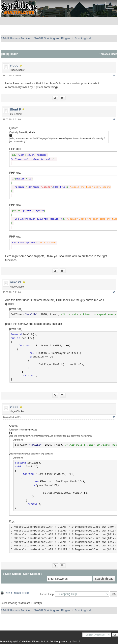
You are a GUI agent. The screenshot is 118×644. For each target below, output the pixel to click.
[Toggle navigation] (110, 5)
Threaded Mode (108, 54)
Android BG (47, 641)
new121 (16, 282)
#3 (114, 292)
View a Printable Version (17, 593)
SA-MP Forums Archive (15, 38)
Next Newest (32, 574)
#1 (114, 75)
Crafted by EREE (27, 641)
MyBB (15, 641)
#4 (114, 417)
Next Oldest (13, 574)
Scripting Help (83, 38)
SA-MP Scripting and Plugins (52, 38)
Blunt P (16, 109)
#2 (114, 119)
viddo (14, 65)
